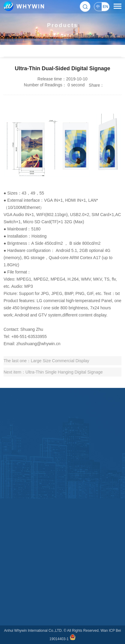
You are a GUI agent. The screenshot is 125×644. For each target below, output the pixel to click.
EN (105, 6)
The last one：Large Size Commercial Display (46, 361)
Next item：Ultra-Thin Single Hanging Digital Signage (53, 372)
